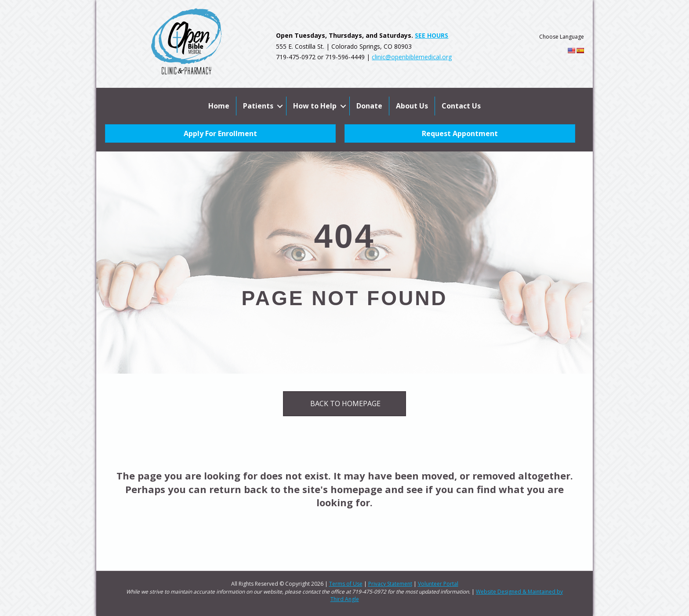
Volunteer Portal (438, 584)
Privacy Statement (390, 584)
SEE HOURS (432, 35)
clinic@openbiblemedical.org (412, 57)
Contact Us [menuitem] (461, 106)
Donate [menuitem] (369, 106)
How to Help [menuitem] (315, 106)
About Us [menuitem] (412, 106)
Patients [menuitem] (258, 106)
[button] (280, 106)
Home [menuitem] (219, 106)
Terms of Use (346, 584)
